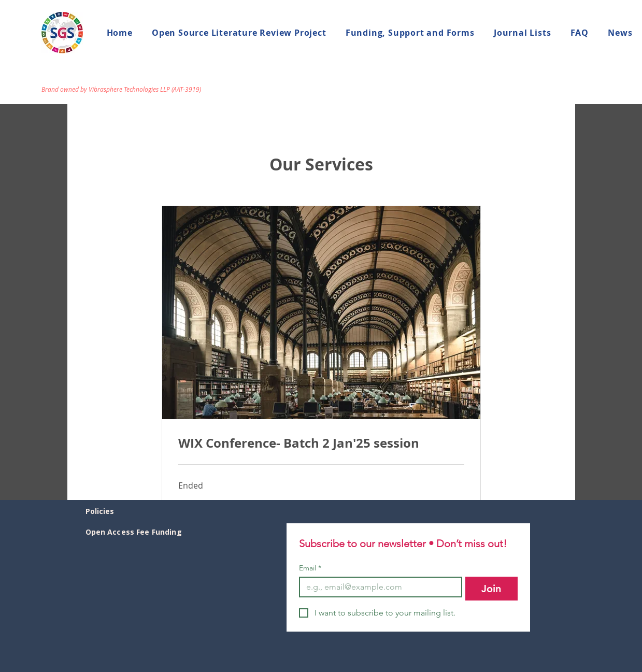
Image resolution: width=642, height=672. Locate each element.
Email (310, 568)
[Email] (377, 587)
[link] (321, 444)
